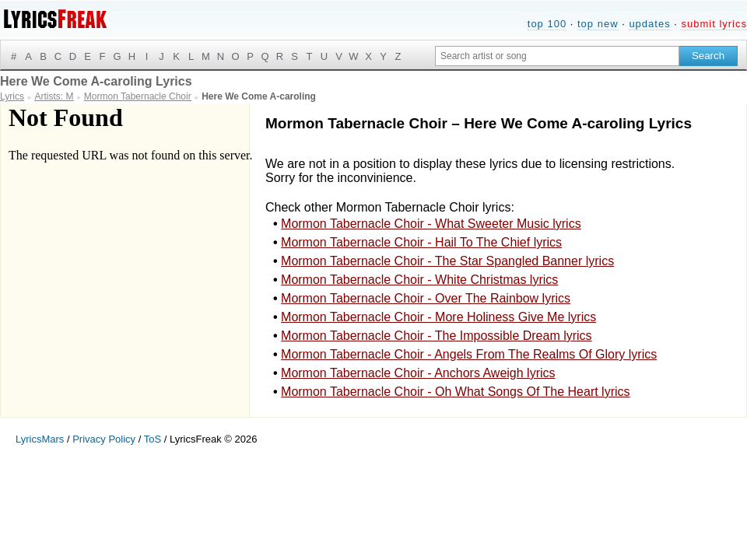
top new (598, 24)
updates (649, 24)
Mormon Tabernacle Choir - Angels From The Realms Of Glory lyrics (469, 354)
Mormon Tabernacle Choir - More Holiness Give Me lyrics (438, 317)
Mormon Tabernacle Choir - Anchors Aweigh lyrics (418, 373)
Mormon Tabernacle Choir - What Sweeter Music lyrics (431, 224)
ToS (153, 439)
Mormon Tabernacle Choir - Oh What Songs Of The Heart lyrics (455, 392)
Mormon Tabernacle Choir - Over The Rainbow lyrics (426, 298)
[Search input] (557, 56)
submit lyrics (714, 24)
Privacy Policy (104, 439)
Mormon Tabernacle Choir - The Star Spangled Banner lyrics (447, 261)
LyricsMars (40, 439)
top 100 (547, 24)
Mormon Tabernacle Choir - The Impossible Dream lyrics (437, 336)
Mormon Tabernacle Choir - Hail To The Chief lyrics (421, 242)
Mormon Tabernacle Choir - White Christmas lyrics (419, 280)
